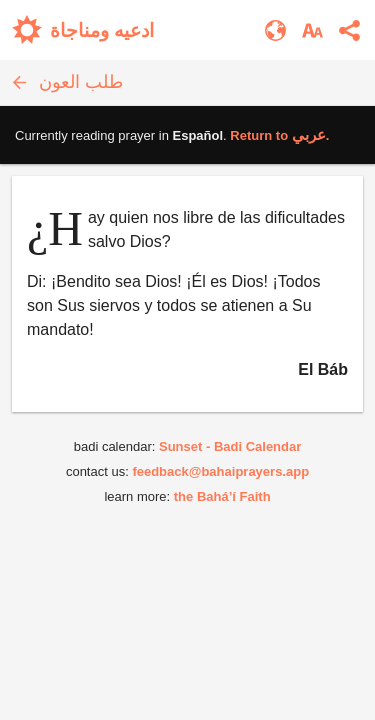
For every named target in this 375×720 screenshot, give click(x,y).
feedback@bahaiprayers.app (220, 471)
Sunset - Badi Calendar (230, 446)
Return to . (279, 135)
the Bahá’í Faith (222, 496)
